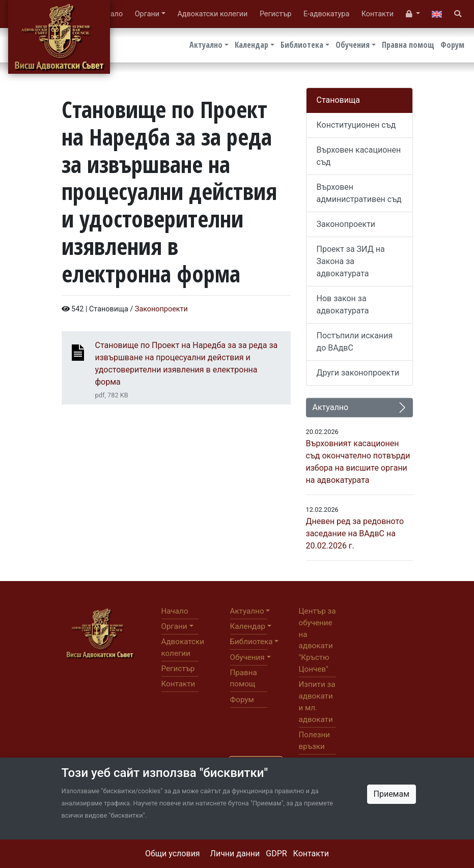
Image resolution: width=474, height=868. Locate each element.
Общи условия (173, 853)
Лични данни (235, 853)
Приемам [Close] (392, 794)
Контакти (311, 853)
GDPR (276, 853)
